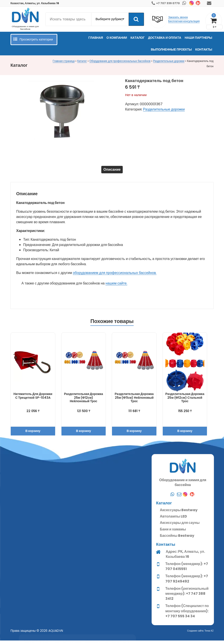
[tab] (112, 171)
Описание (112, 171)
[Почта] (179, 636)
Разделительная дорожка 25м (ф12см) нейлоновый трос (84, 401)
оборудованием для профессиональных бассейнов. (115, 276)
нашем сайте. (116, 287)
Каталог (82, 61)
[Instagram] (186, 636)
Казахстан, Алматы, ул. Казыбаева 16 (35, 3)
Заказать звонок (178, 17)
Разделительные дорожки (169, 61)
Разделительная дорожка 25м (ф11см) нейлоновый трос (134, 401)
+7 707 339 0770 (168, 3)
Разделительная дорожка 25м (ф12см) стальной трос (185, 401)
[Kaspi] (193, 636)
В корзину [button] (33, 434)
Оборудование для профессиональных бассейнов (120, 61)
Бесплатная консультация (184, 21)
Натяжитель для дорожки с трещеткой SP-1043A (33, 399)
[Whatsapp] (172, 636)
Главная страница (64, 61)
